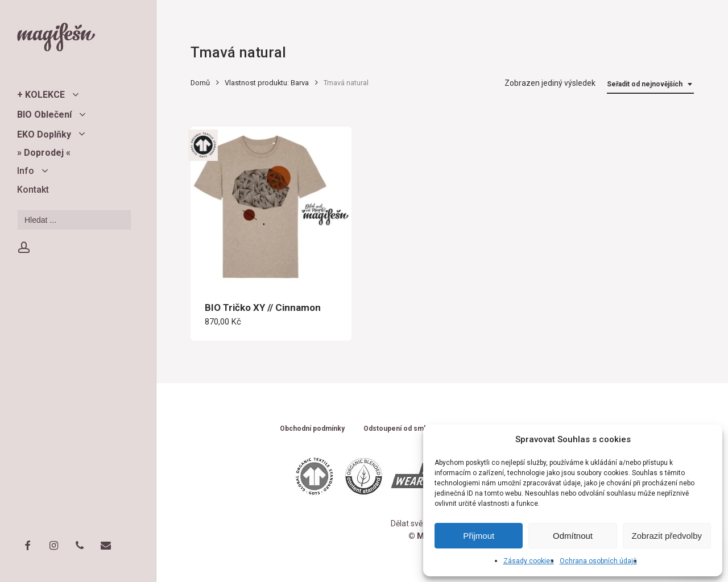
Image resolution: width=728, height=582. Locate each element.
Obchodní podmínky (312, 429)
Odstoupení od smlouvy (402, 429)
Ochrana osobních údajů (598, 561)
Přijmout (479, 536)
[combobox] (650, 84)
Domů (200, 83)
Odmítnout (573, 536)
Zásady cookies (529, 561)
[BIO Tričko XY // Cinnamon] (271, 207)
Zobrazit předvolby (667, 536)
